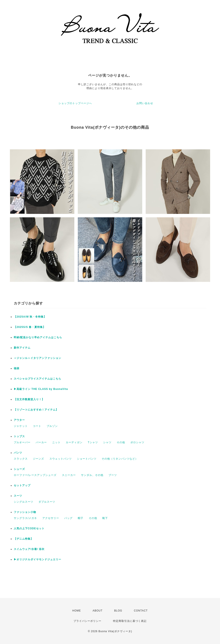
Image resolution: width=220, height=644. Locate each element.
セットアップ (22, 485)
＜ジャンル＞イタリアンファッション (37, 358)
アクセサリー (51, 518)
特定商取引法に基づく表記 (130, 621)
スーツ (18, 496)
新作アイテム (22, 348)
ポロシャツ (137, 442)
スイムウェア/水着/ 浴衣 (29, 549)
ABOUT (98, 611)
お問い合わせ (145, 103)
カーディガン (74, 442)
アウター (19, 420)
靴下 (105, 518)
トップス (19, 436)
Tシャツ (93, 442)
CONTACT (141, 611)
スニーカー (69, 475)
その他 (121, 442)
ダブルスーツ (47, 502)
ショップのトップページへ (75, 103)
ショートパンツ (87, 459)
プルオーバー (22, 442)
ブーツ (113, 475)
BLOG (118, 611)
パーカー (41, 442)
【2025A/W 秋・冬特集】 (30, 317)
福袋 (17, 368)
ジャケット (21, 426)
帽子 (81, 518)
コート (37, 426)
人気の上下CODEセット (29, 528)
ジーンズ (38, 459)
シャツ (107, 442)
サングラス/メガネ (25, 518)
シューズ (19, 469)
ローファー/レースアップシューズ (35, 475)
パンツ (18, 453)
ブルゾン (52, 426)
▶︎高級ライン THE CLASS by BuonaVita (41, 389)
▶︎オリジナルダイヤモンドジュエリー (37, 559)
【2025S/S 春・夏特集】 (30, 327)
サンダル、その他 (92, 475)
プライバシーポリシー (87, 621)
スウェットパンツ (61, 459)
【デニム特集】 (24, 539)
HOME (77, 611)
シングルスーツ (24, 502)
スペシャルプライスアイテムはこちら (37, 379)
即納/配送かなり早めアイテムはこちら (38, 337)
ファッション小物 (25, 512)
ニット (56, 442)
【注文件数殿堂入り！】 (29, 399)
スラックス (21, 459)
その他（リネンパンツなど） (120, 459)
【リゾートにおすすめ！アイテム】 (36, 410)
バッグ (68, 518)
